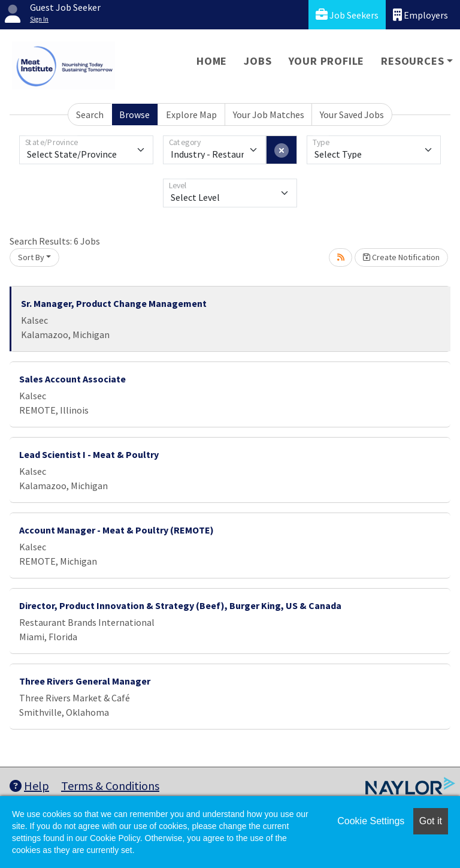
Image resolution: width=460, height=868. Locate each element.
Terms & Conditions (110, 786)
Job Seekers (347, 15)
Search (90, 114)
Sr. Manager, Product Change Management (114, 303)
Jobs (258, 61)
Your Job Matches (269, 114)
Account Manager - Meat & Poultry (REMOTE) (116, 530)
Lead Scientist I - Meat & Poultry (89, 454)
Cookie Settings (371, 821)
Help (29, 786)
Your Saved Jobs (352, 114)
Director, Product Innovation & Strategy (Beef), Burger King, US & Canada (180, 605)
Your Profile (327, 61)
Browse (134, 114)
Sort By (31, 257)
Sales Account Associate (72, 379)
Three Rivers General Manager (85, 681)
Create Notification (401, 257)
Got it (431, 821)
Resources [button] (412, 61)
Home (212, 61)
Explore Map (191, 114)
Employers (420, 15)
